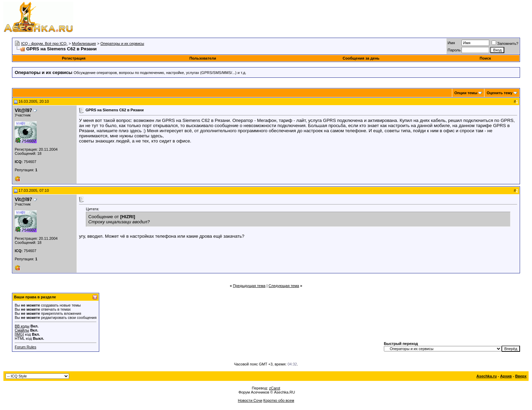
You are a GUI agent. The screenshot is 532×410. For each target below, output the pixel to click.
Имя (451, 43)
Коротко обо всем (279, 400)
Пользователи (203, 58)
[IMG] (19, 334)
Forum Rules (25, 347)
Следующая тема (284, 286)
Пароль (454, 50)
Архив (506, 376)
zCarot (274, 388)
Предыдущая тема (249, 286)
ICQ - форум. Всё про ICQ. (44, 44)
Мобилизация (84, 44)
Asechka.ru (487, 376)
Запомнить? (505, 44)
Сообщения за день (361, 58)
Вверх (521, 376)
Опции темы (466, 93)
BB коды (22, 326)
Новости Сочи (250, 400)
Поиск (485, 58)
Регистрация (74, 58)
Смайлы (22, 330)
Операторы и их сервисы (122, 44)
